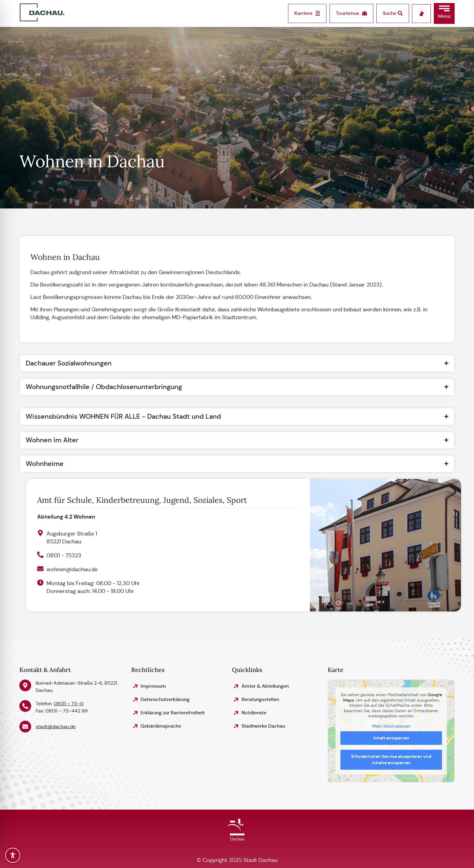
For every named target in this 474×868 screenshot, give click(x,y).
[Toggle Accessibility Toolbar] (13, 855)
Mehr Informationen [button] (391, 726)
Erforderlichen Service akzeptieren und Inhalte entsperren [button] (391, 760)
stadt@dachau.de (56, 727)
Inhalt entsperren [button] (391, 738)
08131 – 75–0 (69, 704)
